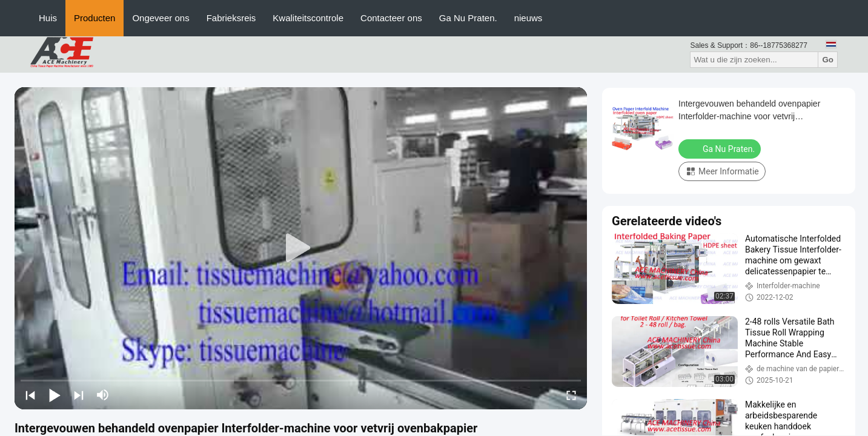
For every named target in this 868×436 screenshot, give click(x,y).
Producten (94, 18)
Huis (48, 18)
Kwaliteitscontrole (308, 18)
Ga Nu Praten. (468, 18)
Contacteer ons (391, 18)
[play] (301, 248)
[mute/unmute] (103, 395)
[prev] (30, 395)
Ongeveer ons (161, 18)
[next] (79, 395)
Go (828, 60)
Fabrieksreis (231, 18)
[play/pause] (55, 395)
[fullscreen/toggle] (571, 395)
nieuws (528, 18)
